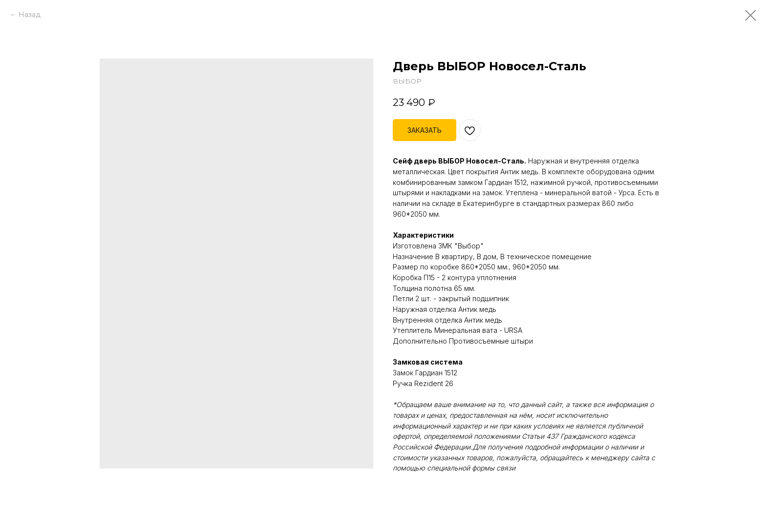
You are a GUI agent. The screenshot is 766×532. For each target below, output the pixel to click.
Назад (30, 15)
